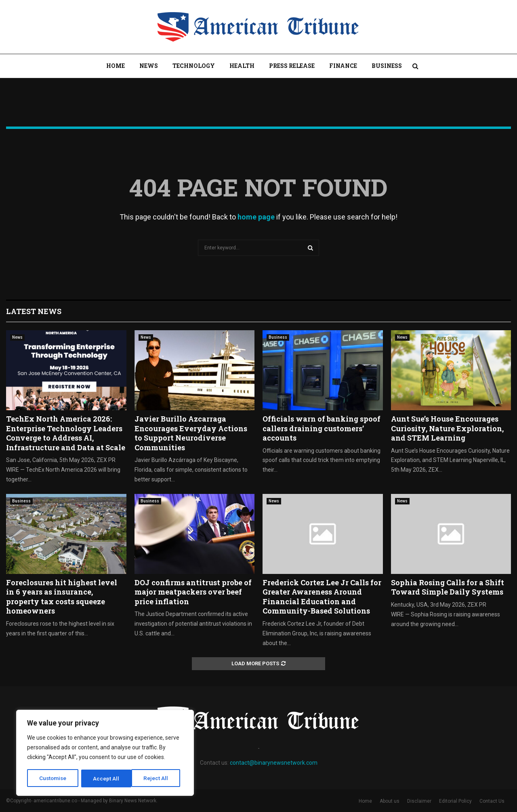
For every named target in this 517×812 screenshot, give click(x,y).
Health (242, 66)
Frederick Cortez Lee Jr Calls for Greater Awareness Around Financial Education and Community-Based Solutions (322, 597)
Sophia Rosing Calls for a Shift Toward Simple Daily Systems (448, 587)
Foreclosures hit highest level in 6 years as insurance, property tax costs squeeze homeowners (62, 597)
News (149, 66)
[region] (105, 753)
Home (116, 66)
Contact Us (492, 801)
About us (390, 801)
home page (256, 217)
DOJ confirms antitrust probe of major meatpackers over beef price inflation (193, 592)
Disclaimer (419, 801)
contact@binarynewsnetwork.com (274, 763)
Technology (194, 66)
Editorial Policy (455, 801)
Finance (343, 66)
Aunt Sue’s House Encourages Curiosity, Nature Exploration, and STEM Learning (447, 428)
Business (387, 66)
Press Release (292, 66)
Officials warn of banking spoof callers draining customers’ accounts (322, 428)
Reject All (106, 778)
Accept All (158, 778)
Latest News (34, 311)
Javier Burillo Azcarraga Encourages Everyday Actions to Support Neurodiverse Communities (191, 433)
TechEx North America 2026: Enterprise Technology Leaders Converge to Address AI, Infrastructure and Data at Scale (66, 433)
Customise (53, 778)
